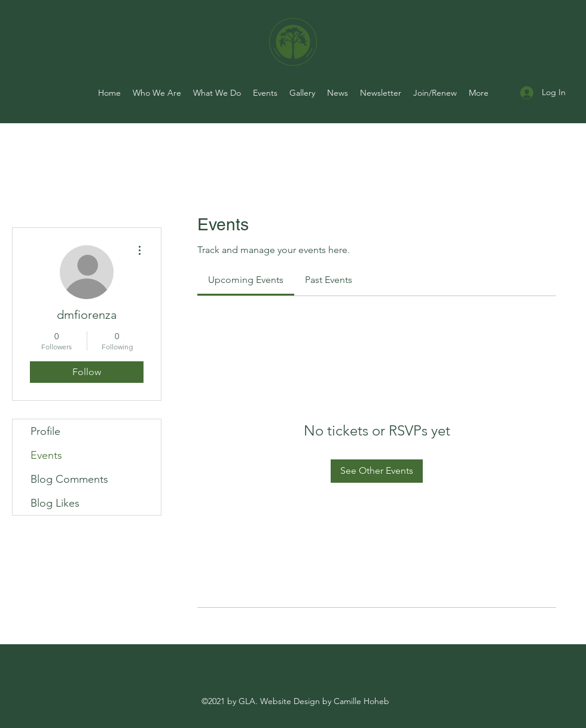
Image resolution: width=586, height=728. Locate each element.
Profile (45, 431)
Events (46, 455)
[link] (246, 280)
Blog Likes (55, 503)
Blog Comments (69, 479)
